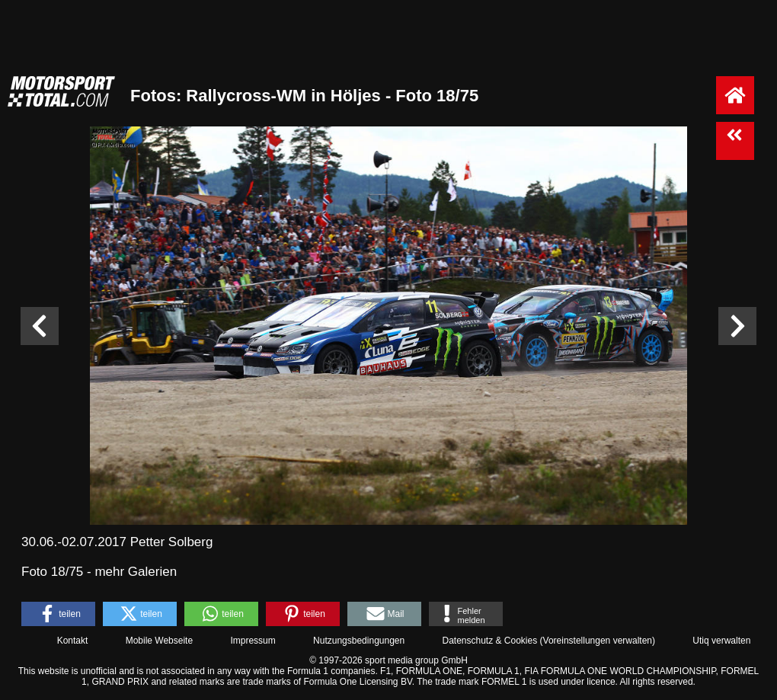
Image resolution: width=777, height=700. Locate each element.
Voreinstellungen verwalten (598, 641)
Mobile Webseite (160, 641)
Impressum (253, 641)
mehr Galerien (136, 572)
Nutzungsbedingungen (359, 641)
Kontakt (73, 641)
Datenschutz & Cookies (489, 641)
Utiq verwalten (721, 641)
